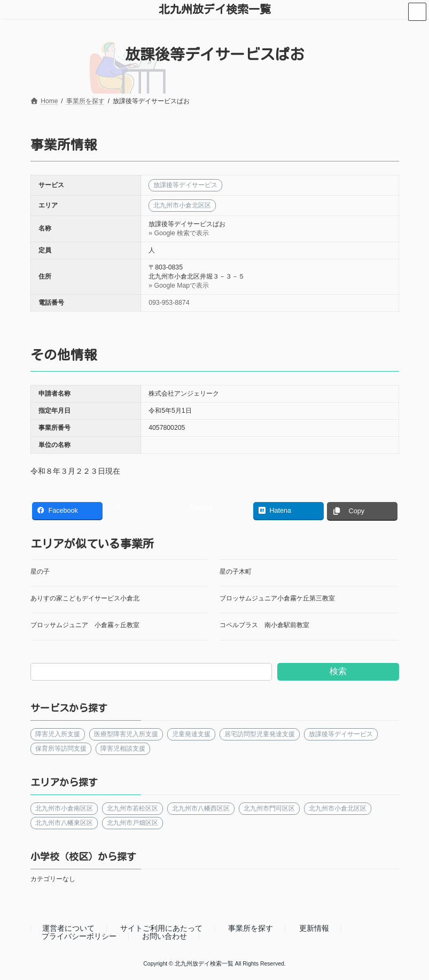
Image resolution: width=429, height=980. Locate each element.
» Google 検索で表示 (179, 233)
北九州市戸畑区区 (132, 822)
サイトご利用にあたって (161, 929)
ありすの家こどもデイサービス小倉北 (85, 598)
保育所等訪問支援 (61, 748)
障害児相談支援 (122, 748)
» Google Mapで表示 (179, 285)
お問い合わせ (165, 936)
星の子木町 (236, 572)
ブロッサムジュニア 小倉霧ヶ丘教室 (85, 625)
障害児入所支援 (58, 734)
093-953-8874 (169, 303)
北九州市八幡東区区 (64, 822)
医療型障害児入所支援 (126, 734)
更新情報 (314, 929)
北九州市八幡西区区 (200, 808)
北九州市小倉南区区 (64, 808)
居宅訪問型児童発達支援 (259, 734)
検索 (338, 671)
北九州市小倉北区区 (337, 808)
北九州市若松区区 (132, 808)
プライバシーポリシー (79, 936)
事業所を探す (251, 929)
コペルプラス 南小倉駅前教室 (264, 625)
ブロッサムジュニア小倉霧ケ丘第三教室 (277, 598)
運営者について (68, 929)
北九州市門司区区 (269, 808)
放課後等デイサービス (340, 734)
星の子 (40, 572)
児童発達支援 (191, 734)
